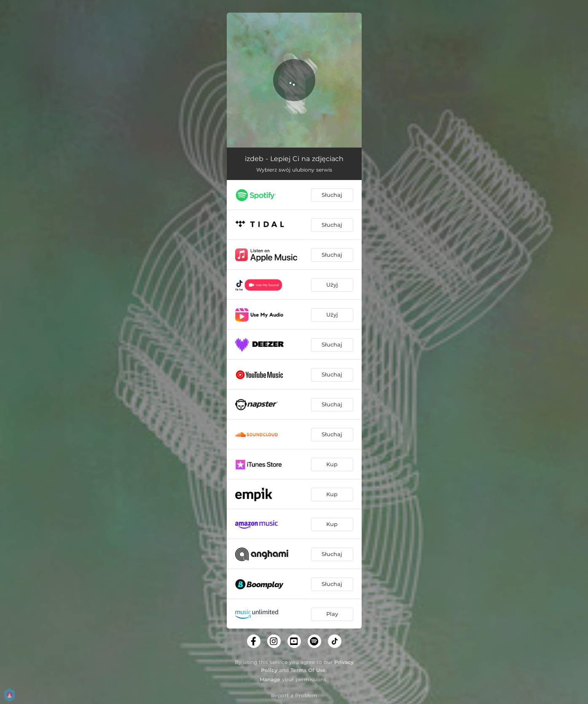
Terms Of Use (308, 670)
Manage (270, 679)
